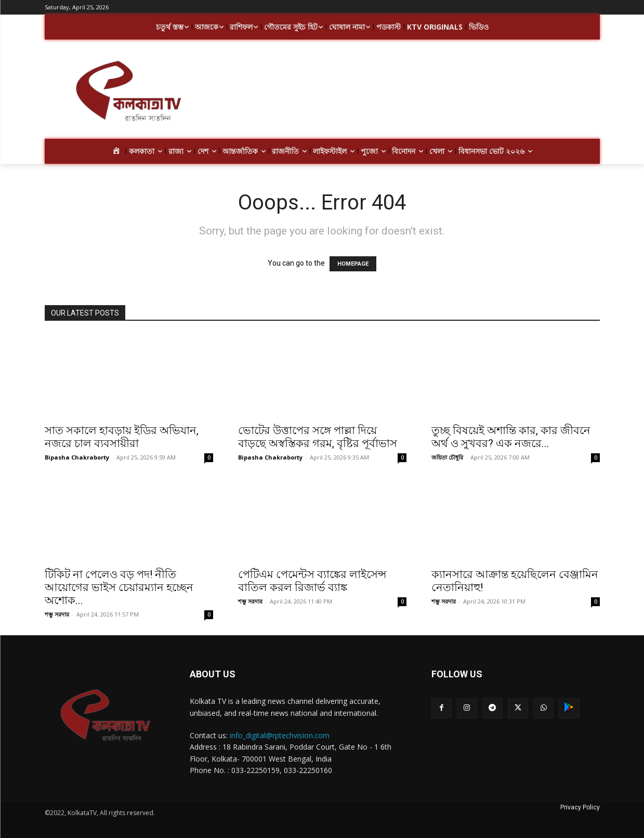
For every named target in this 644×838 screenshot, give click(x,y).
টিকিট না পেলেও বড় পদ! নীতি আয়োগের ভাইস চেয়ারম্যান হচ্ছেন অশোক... (119, 587)
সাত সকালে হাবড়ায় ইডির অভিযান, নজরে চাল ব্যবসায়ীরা (122, 437)
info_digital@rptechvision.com (280, 735)
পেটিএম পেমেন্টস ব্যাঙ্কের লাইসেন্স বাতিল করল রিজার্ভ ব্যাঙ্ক (312, 581)
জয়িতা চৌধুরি (447, 457)
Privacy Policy (580, 807)
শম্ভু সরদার (57, 614)
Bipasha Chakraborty (77, 457)
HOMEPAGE (353, 264)
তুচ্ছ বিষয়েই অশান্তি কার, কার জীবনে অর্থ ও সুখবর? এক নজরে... (511, 437)
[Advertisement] (405, 93)
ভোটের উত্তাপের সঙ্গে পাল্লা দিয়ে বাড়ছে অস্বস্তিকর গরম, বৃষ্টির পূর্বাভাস (318, 437)
